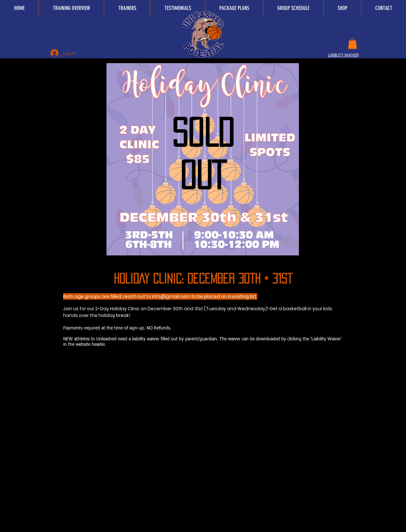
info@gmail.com (171, 296)
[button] (352, 43)
